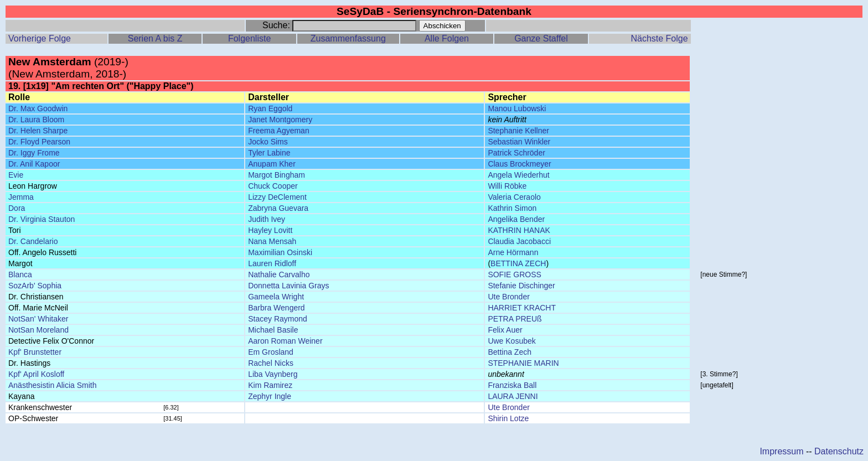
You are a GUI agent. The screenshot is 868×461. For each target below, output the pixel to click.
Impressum (781, 451)
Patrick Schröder (516, 153)
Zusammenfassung (348, 38)
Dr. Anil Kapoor (34, 164)
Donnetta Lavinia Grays (288, 286)
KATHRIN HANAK (519, 230)
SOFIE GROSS (514, 274)
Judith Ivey (267, 219)
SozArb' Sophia (35, 286)
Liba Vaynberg (273, 374)
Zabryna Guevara (278, 208)
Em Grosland (271, 352)
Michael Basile (273, 330)
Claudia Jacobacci (519, 241)
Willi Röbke (507, 186)
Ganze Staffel (541, 38)
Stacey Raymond (278, 319)
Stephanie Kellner (518, 131)
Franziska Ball (512, 385)
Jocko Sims (268, 142)
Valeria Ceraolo (514, 197)
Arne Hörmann (513, 252)
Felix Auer (505, 330)
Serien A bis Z (155, 38)
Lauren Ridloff (272, 263)
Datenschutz (839, 451)
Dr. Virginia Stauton (42, 219)
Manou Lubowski (517, 108)
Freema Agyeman (279, 131)
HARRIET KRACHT (522, 308)
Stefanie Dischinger (521, 286)
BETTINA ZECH (518, 263)
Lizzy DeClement (277, 197)
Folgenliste (249, 38)
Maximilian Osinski (280, 252)
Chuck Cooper (273, 186)
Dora (17, 208)
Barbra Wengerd (276, 308)
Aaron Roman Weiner (285, 341)
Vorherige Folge (40, 38)
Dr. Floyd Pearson (39, 142)
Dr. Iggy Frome (34, 153)
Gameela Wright (276, 297)
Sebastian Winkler (519, 142)
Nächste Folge (659, 38)
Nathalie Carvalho (279, 274)
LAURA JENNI (513, 396)
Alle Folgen (447, 38)
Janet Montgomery (280, 120)
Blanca (20, 274)
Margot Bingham (277, 175)
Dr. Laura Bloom (36, 120)
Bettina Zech (510, 352)
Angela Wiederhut (518, 175)
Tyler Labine (269, 153)
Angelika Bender (516, 219)
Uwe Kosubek (512, 341)
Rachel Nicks (271, 363)
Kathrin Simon (512, 208)
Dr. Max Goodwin (38, 108)
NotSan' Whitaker (38, 319)
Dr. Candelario (33, 241)
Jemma (21, 197)
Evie (16, 175)
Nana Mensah (272, 241)
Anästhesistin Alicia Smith (53, 385)
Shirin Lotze (508, 418)
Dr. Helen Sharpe (38, 131)
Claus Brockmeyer (519, 164)
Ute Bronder (508, 297)
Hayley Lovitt (270, 230)
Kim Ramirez (270, 385)
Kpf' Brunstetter (35, 352)
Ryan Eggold (270, 108)
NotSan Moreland (38, 330)
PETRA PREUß (515, 319)
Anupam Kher (272, 164)
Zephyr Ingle (270, 396)
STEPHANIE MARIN (523, 363)
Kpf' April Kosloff (36, 374)
